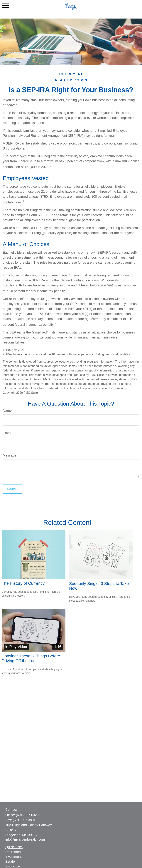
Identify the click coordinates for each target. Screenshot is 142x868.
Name (7, 411)
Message (10, 455)
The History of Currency (23, 583)
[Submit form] (12, 489)
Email (7, 433)
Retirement (13, 852)
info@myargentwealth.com (25, 839)
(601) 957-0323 (27, 815)
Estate (10, 862)
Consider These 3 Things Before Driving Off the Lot (31, 658)
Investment (13, 857)
